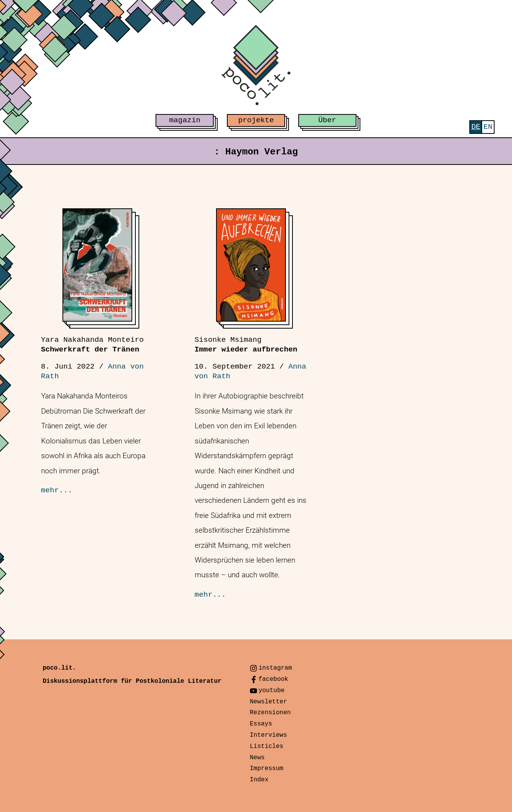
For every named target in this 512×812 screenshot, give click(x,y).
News (257, 758)
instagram (275, 668)
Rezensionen (270, 713)
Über (327, 120)
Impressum (266, 769)
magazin (185, 120)
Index (259, 780)
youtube (271, 691)
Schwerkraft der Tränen (93, 345)
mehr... (57, 490)
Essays (261, 724)
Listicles (266, 746)
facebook (273, 679)
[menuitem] (476, 127)
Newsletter (268, 702)
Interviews (268, 735)
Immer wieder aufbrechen (246, 345)
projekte (256, 120)
